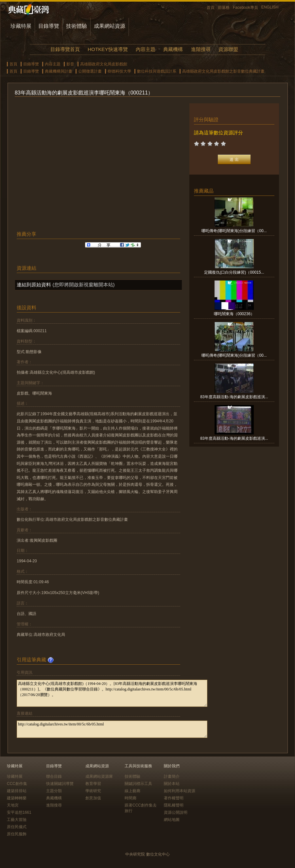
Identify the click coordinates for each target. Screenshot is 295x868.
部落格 (224, 8)
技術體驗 (77, 26)
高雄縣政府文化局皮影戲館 (104, 64)
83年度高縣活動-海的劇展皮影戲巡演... (234, 397)
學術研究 (93, 791)
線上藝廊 (132, 791)
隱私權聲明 (174, 805)
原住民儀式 (17, 827)
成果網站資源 (110, 26)
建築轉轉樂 (17, 798)
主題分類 (54, 791)
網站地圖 (172, 820)
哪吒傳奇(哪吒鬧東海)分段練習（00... (234, 231)
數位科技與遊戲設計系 (157, 71)
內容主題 (146, 49)
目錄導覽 (49, 26)
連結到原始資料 (34, 285)
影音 (70, 64)
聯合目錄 (54, 776)
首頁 (211, 8)
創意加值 (93, 798)
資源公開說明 (176, 812)
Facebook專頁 (245, 8)
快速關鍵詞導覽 (60, 784)
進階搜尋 (201, 49)
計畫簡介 (172, 776)
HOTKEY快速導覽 (108, 49)
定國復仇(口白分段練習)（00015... (234, 272)
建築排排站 (17, 791)
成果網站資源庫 (99, 776)
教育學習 (93, 784)
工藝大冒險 (17, 820)
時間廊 (130, 798)
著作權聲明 (174, 798)
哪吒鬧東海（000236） (234, 314)
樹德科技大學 (119, 71)
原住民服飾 (17, 834)
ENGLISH (270, 7)
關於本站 (172, 784)
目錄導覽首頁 (65, 49)
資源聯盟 (228, 49)
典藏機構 (173, 49)
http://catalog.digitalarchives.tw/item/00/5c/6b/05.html (112, 729)
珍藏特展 (21, 26)
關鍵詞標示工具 (138, 784)
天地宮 (13, 805)
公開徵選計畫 (90, 71)
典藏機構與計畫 (59, 71)
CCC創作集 (17, 784)
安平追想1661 (19, 812)
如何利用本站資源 (180, 791)
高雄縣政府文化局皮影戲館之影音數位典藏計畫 (223, 71)
